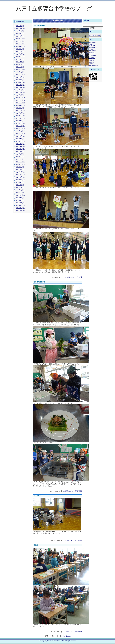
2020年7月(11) (20, 203)
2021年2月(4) (20, 185)
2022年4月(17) (20, 149)
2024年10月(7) (20, 75)
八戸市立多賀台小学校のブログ (54, 8)
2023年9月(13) (20, 105)
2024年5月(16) (20, 85)
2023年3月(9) (20, 121)
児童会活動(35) (91, 43)
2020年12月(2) (20, 190)
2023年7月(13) (20, 111)
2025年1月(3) (20, 67)
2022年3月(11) (20, 151)
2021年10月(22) (20, 164)
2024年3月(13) (20, 90)
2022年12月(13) (20, 128)
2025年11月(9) (20, 41)
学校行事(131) (91, 45)
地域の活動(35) (91, 50)
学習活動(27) (90, 58)
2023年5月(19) (20, 116)
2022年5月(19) (20, 146)
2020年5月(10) (20, 208)
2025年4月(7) (20, 59)
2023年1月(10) (20, 126)
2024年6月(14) (20, 82)
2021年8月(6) (20, 170)
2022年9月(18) (20, 136)
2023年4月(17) (20, 118)
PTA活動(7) (90, 60)
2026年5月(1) (20, 26)
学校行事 (79, 277)
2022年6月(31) (20, 144)
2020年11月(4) (20, 193)
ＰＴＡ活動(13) (91, 55)
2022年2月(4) (20, 154)
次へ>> (68, 636)
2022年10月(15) (20, 134)
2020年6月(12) (20, 205)
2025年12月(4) (20, 39)
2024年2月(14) (20, 92)
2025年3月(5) (20, 62)
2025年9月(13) (20, 46)
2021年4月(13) (20, 180)
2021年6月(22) (20, 175)
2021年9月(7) (20, 167)
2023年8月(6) (20, 108)
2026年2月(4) (20, 34)
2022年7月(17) (20, 141)
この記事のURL (69, 277)
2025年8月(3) (20, 49)
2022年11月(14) (20, 131)
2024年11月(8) (20, 72)
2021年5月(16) (20, 177)
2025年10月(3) (20, 44)
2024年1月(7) (20, 95)
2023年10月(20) (20, 103)
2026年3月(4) (20, 31)
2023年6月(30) (20, 113)
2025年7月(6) (20, 52)
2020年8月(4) (20, 200)
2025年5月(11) (20, 57)
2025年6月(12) (20, 54)
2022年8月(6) (20, 139)
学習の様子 (79, 491)
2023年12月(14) (20, 98)
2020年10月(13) (20, 195)
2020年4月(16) (20, 210)
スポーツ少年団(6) (92, 66)
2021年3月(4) (20, 182)
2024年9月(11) (20, 77)
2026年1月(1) (20, 36)
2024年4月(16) (20, 87)
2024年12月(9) (20, 69)
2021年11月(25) (20, 162)
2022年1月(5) (20, 157)
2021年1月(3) (20, 187)
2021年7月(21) (20, 172)
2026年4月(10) (20, 28)
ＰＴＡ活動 (79, 540)
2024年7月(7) (20, 80)
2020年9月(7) (20, 198)
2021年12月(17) (20, 159)
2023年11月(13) (20, 100)
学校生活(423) (91, 53)
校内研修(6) (90, 63)
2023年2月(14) (20, 123)
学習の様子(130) (92, 48)
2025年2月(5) (20, 64)
